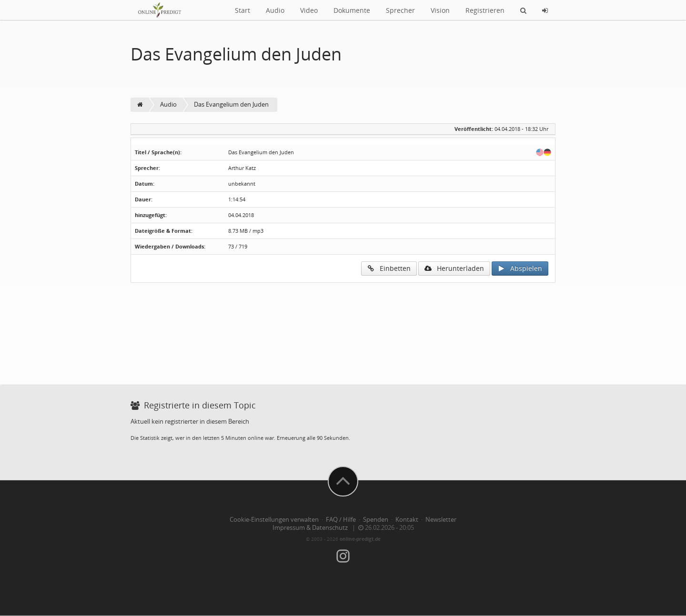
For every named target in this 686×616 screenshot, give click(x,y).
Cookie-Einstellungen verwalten (274, 520)
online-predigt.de (360, 539)
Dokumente (352, 10)
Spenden (376, 520)
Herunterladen (454, 268)
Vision (440, 10)
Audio (275, 10)
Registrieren (485, 10)
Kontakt (407, 520)
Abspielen (520, 268)
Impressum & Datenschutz (310, 528)
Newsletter (441, 520)
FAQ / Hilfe (341, 520)
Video (309, 10)
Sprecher (400, 10)
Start (242, 10)
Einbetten (389, 268)
